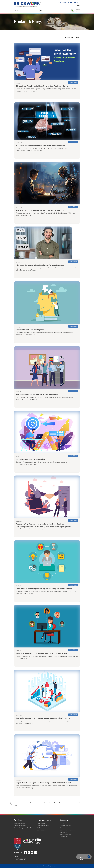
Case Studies (41, 823)
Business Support (20, 823)
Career (62, 828)
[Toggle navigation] (78, 5)
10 (64, 803)
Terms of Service (66, 834)
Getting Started (42, 830)
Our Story (63, 823)
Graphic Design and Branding (23, 828)
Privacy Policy (64, 837)
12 (75, 803)
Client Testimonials (43, 826)
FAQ (38, 828)
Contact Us (64, 832)
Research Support (20, 826)
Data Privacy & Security (68, 830)
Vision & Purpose (65, 826)
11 (70, 803)
